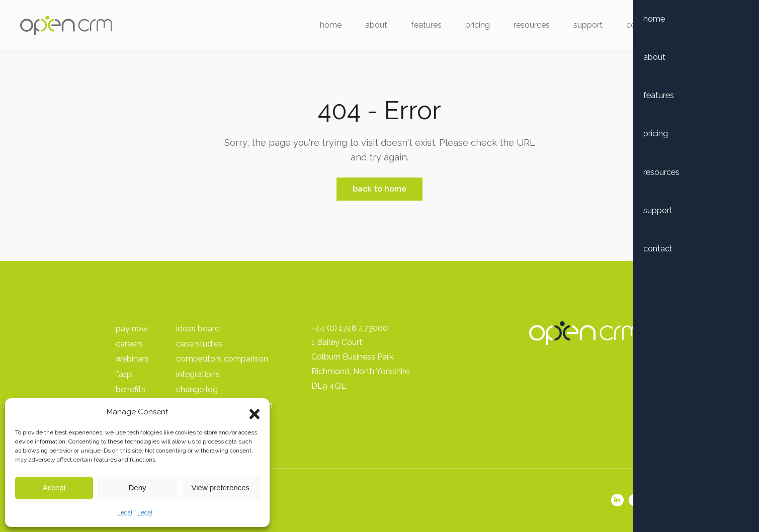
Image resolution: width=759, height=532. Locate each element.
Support (583, 26)
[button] (255, 412)
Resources (527, 26)
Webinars (132, 359)
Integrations (198, 374)
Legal (125, 512)
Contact (636, 26)
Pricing (473, 26)
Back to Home (379, 189)
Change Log (197, 389)
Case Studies (199, 344)
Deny (137, 487)
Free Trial (700, 26)
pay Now (132, 329)
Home (326, 26)
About (371, 26)
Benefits (131, 389)
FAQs (124, 374)
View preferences (221, 487)
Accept (54, 487)
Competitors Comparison (222, 359)
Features (421, 26)
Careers (129, 344)
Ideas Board (198, 329)
